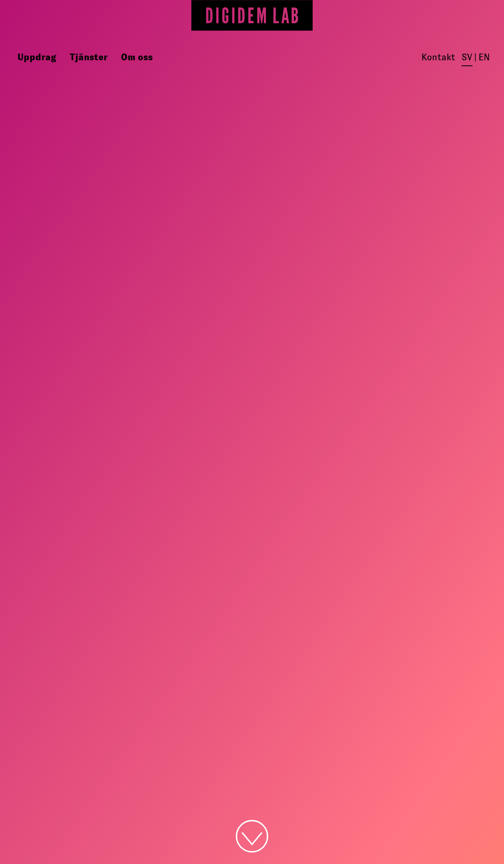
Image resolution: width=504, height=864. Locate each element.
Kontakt (438, 57)
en (484, 57)
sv (467, 57)
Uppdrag (37, 57)
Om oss (137, 57)
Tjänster (89, 57)
